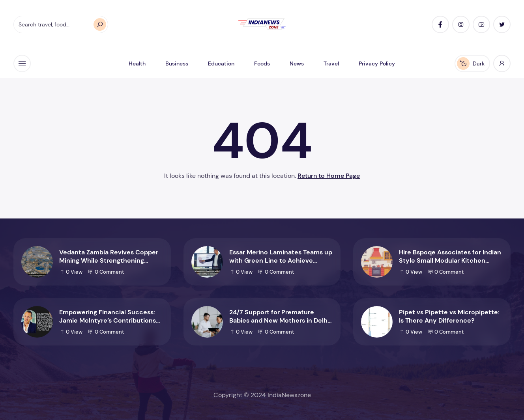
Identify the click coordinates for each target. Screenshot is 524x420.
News (297, 63)
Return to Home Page (329, 176)
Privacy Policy (377, 63)
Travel (331, 63)
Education (221, 63)
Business (177, 63)
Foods (262, 63)
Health (137, 63)
